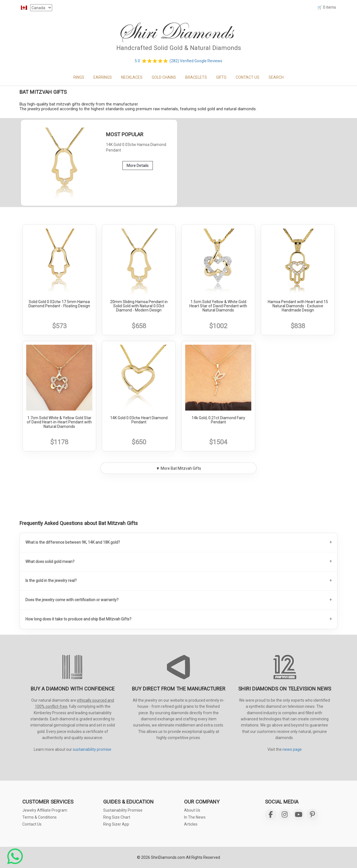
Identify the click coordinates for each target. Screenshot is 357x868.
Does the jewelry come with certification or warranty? (72, 600)
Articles (191, 824)
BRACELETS (196, 77)
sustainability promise (92, 749)
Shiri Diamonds (175, 32)
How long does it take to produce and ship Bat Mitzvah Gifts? (78, 619)
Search (276, 77)
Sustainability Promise (123, 810)
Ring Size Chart (117, 817)
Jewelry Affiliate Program (45, 810)
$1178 (59, 442)
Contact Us (32, 824)
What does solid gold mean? (50, 562)
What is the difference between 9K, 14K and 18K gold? (73, 542)
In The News (195, 817)
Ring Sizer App (116, 824)
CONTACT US (248, 77)
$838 (298, 326)
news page (292, 749)
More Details (138, 166)
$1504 (218, 442)
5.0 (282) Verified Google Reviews (178, 61)
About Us (192, 810)
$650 (139, 442)
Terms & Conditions (39, 817)
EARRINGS (103, 77)
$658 (139, 326)
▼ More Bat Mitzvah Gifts (178, 468)
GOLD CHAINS (164, 77)
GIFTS (221, 77)
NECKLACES (132, 77)
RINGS (79, 77)
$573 (59, 326)
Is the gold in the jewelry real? (51, 581)
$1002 (218, 326)
